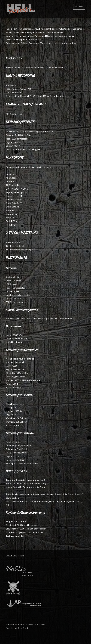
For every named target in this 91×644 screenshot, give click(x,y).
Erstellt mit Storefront (17, 628)
